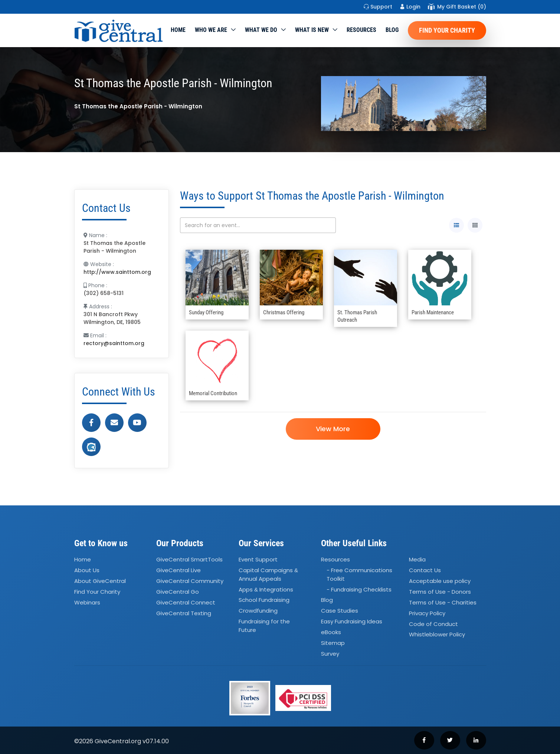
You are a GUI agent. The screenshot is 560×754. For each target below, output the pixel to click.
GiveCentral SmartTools (189, 560)
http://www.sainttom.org (117, 272)
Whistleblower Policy (437, 635)
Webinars (87, 602)
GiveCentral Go (178, 592)
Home (178, 30)
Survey (330, 654)
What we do (261, 30)
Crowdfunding (258, 611)
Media (417, 560)
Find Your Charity (447, 30)
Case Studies (340, 611)
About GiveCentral (100, 581)
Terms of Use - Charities (443, 602)
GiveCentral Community (190, 581)
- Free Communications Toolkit (359, 574)
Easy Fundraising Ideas (352, 621)
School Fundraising (264, 600)
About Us (87, 570)
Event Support (258, 560)
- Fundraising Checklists (359, 589)
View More (333, 429)
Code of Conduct (433, 624)
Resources (361, 30)
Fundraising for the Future (264, 626)
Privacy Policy (427, 613)
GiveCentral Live (179, 570)
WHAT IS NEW (312, 30)
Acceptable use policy (440, 581)
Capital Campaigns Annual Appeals (268, 574)
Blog (392, 30)
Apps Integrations (266, 589)
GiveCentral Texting (184, 613)
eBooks (331, 632)
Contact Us (425, 570)
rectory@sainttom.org (114, 343)
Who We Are (211, 30)
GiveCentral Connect (186, 602)
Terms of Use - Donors (440, 592)
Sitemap (333, 643)
